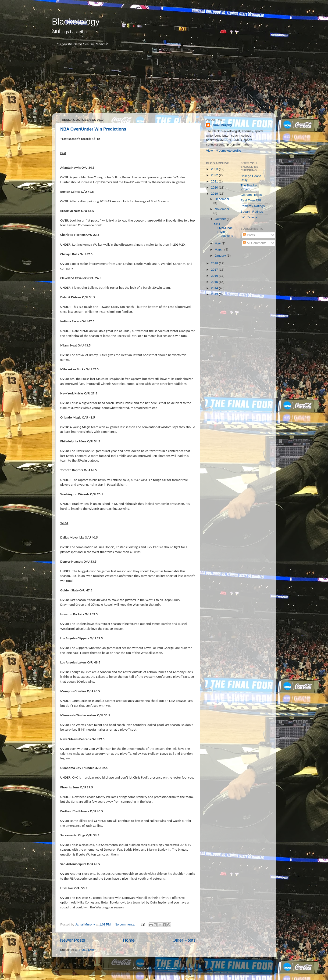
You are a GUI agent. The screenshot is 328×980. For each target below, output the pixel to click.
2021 (215, 181)
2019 (215, 194)
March (219, 250)
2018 (215, 263)
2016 (215, 276)
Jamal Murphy (221, 125)
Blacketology (76, 22)
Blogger (189, 968)
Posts (249, 235)
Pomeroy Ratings (253, 206)
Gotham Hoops (251, 195)
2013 (215, 294)
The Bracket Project (249, 187)
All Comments (255, 243)
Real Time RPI (251, 200)
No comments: (125, 924)
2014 (215, 288)
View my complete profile (224, 151)
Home (129, 940)
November (222, 209)
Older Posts (184, 940)
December (222, 199)
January (221, 256)
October (221, 219)
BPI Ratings (249, 217)
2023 (215, 169)
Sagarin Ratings (252, 212)
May (218, 243)
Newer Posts (73, 940)
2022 (215, 175)
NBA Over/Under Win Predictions (93, 129)
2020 (215, 188)
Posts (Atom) (89, 950)
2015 (215, 282)
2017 (215, 270)
